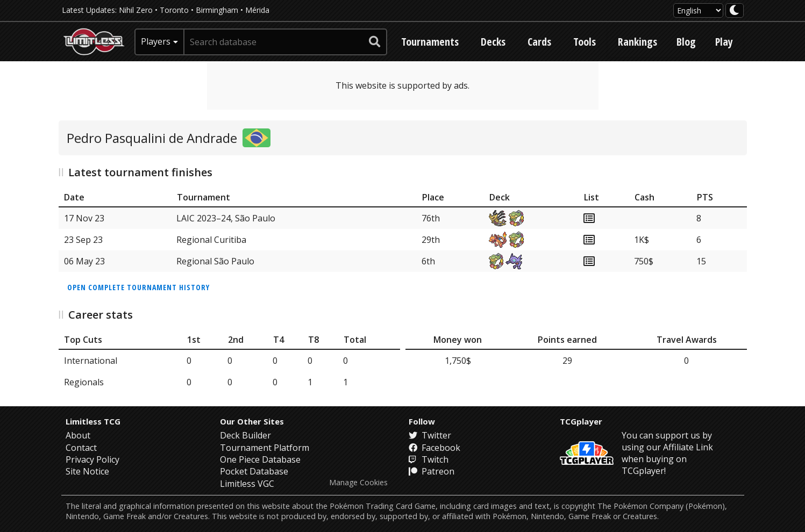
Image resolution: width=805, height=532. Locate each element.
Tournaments (430, 42)
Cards (539, 42)
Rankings (637, 42)
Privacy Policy (92, 459)
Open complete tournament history (138, 287)
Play (724, 42)
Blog (686, 42)
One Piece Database (260, 459)
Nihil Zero (136, 10)
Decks (493, 42)
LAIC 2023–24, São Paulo (226, 218)
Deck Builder (245, 435)
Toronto (174, 10)
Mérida (257, 10)
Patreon (432, 471)
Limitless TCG (93, 421)
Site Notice (87, 471)
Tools (585, 42)
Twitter (430, 435)
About (78, 435)
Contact (81, 448)
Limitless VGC (247, 484)
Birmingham (217, 10)
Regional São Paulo (215, 261)
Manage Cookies (358, 483)
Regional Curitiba (211, 240)
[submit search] (375, 42)
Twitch (429, 459)
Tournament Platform (265, 448)
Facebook (434, 448)
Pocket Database (254, 471)
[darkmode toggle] (735, 10)
